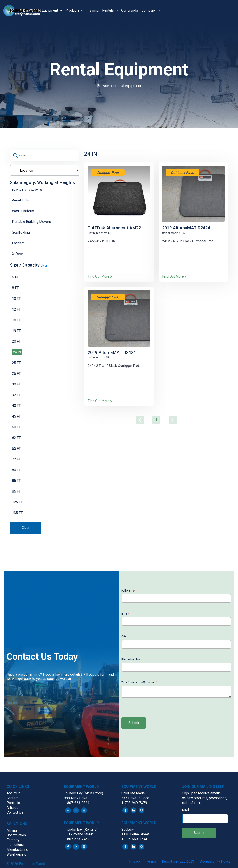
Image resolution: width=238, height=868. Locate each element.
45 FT (16, 416)
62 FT (16, 438)
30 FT (16, 384)
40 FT (16, 406)
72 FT (16, 459)
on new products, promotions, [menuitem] (205, 798)
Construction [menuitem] (16, 835)
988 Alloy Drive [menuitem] (76, 798)
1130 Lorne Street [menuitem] (135, 834)
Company (151, 11)
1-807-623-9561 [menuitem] (77, 803)
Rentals (110, 11)
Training (93, 10)
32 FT (16, 395)
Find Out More (100, 276)
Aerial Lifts (20, 200)
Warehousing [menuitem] (17, 854)
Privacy (135, 861)
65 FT (16, 449)
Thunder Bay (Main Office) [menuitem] (83, 793)
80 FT (16, 470)
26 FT (16, 374)
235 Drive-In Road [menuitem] (135, 798)
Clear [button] (44, 266)
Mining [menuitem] (12, 830)
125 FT (17, 502)
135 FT (17, 513)
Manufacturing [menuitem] (17, 850)
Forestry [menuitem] (13, 840)
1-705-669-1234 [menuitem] (134, 839)
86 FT (16, 491)
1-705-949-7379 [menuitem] (134, 803)
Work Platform (23, 211)
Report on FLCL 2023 (178, 861)
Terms (151, 861)
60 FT (16, 427)
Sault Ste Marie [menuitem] (133, 793)
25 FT (16, 363)
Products (74, 11)
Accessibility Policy (215, 861)
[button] (23, 11)
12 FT (16, 309)
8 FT (15, 288)
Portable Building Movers (31, 222)
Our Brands (130, 10)
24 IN (17, 352)
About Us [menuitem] (14, 793)
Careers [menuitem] (13, 798)
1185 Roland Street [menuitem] (79, 834)
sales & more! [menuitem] (193, 803)
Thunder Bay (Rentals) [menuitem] (81, 829)
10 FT (16, 299)
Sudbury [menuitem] (128, 829)
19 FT (16, 331)
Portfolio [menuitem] (13, 803)
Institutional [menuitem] (16, 845)
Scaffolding (21, 232)
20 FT (16, 341)
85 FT (16, 481)
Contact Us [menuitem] (15, 812)
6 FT (15, 277)
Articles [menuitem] (12, 808)
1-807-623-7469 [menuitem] (77, 839)
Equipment (52, 11)
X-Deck (18, 254)
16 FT (16, 320)
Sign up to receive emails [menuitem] (201, 793)
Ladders (18, 243)
